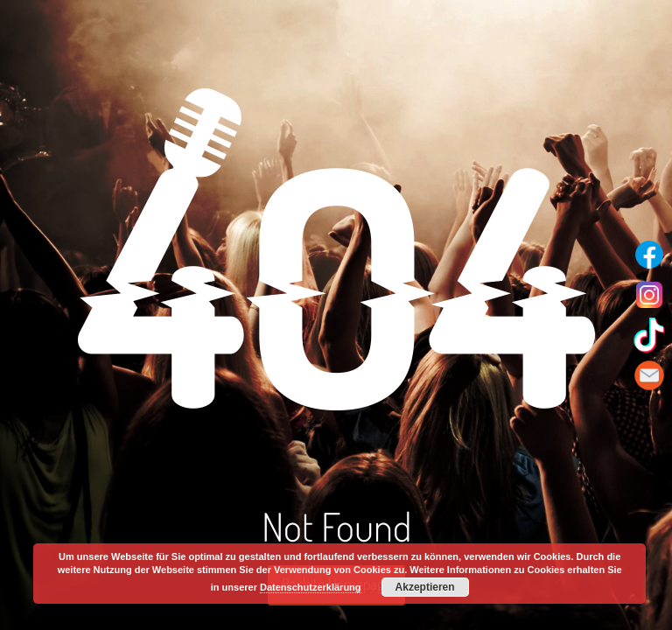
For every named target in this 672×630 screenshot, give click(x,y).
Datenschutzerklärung (311, 587)
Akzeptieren (425, 587)
